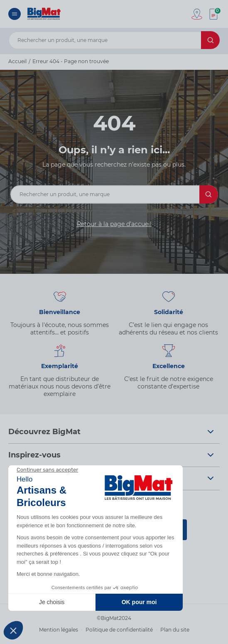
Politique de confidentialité (119, 630)
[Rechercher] (210, 40)
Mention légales (59, 630)
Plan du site (175, 630)
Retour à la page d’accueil (114, 224)
